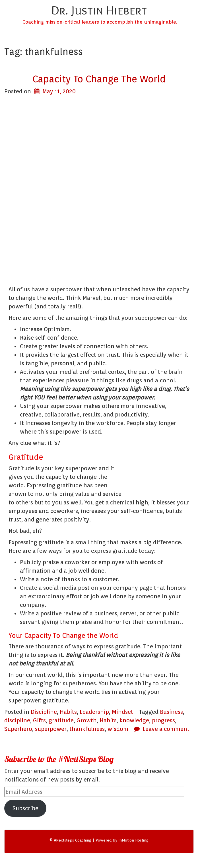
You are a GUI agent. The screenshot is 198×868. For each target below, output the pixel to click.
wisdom (118, 729)
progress (163, 720)
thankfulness (87, 729)
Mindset (122, 712)
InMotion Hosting (133, 840)
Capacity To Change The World (99, 79)
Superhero (18, 729)
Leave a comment (166, 729)
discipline (17, 720)
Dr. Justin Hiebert (99, 10)
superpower (51, 729)
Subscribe (25, 808)
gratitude (61, 720)
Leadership (94, 712)
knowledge (134, 720)
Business (171, 712)
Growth (87, 720)
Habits (68, 712)
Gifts (39, 720)
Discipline (44, 712)
